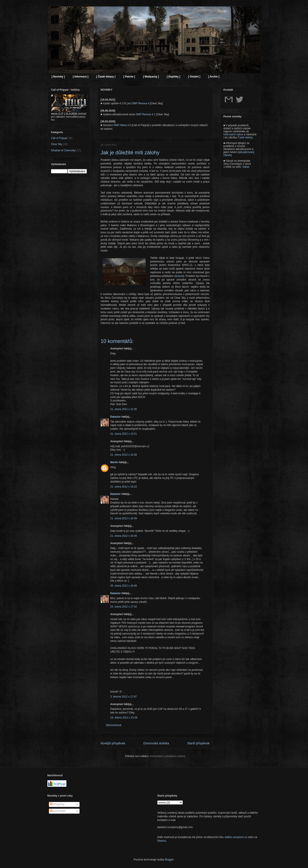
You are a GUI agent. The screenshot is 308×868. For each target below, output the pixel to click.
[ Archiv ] (214, 77)
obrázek (179, 276)
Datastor (116, 417)
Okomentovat (114, 725)
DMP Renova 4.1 (146, 114)
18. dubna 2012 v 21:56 (124, 718)
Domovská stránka (156, 743)
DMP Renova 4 (140, 103)
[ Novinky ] (58, 77)
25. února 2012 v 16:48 (124, 586)
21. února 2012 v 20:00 (124, 536)
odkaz (246, 167)
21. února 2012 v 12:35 (124, 409)
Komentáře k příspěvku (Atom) (168, 756)
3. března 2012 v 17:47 (124, 697)
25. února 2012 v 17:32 (124, 607)
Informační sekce (233, 134)
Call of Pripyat (59, 138)
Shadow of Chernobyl (63, 150)
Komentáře (58, 811)
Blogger (169, 860)
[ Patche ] (129, 77)
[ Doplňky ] (174, 77)
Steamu (162, 841)
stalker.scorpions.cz (236, 837)
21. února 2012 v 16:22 (124, 487)
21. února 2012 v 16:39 (124, 518)
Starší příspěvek (199, 743)
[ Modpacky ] (151, 77)
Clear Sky (57, 144)
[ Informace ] (81, 77)
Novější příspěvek (113, 743)
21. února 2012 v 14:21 (124, 434)
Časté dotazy (245, 137)
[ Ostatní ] (194, 77)
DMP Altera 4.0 (122, 125)
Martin (114, 462)
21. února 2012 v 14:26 (124, 455)
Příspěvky (57, 804)
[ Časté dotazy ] (106, 77)
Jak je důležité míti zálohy (130, 152)
